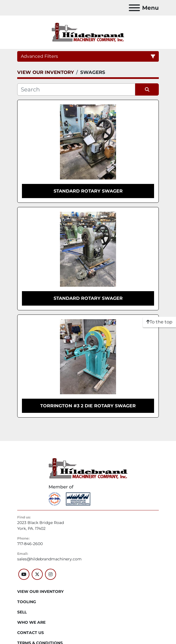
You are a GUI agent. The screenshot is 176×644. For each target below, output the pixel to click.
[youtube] (24, 574)
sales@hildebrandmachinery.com (49, 559)
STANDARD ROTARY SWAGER (88, 191)
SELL (22, 612)
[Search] (76, 89)
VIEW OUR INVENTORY (40, 591)
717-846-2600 (30, 544)
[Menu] (134, 8)
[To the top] (159, 322)
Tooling (27, 602)
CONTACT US (31, 633)
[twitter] (37, 574)
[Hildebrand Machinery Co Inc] (88, 468)
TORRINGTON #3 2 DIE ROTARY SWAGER (88, 406)
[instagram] (51, 574)
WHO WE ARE (31, 622)
